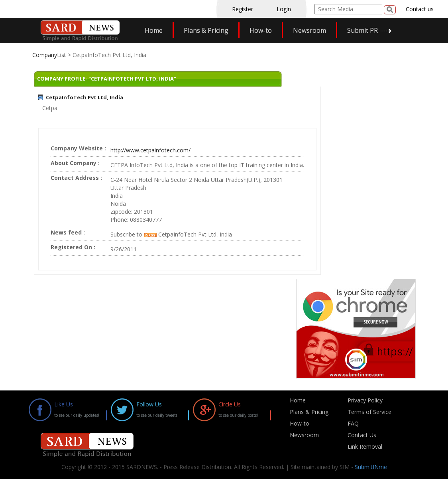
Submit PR (363, 30)
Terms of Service (369, 412)
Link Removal (365, 446)
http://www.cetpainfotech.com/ (150, 150)
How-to (261, 30)
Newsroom (309, 30)
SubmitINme (371, 467)
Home (154, 30)
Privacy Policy (365, 400)
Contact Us (362, 435)
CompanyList (50, 55)
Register (243, 9)
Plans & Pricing (206, 30)
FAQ (353, 423)
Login (284, 9)
